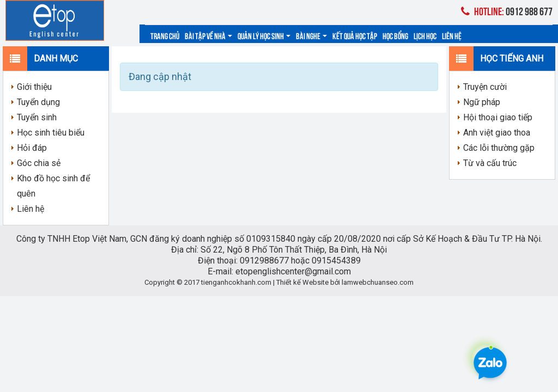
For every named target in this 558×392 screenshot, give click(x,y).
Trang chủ (165, 35)
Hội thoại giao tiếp (498, 117)
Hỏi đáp (32, 148)
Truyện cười (485, 87)
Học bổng (395, 35)
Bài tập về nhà (208, 35)
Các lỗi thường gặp (499, 148)
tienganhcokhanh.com (236, 282)
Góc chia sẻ (39, 163)
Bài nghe (311, 35)
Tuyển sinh (37, 117)
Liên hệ (452, 35)
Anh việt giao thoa (497, 133)
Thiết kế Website (302, 282)
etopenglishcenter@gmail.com (293, 271)
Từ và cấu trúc (490, 163)
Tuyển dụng (38, 102)
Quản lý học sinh (264, 35)
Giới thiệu (34, 87)
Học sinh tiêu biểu (51, 133)
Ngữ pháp (482, 102)
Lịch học (425, 35)
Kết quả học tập (355, 35)
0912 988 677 (507, 11)
